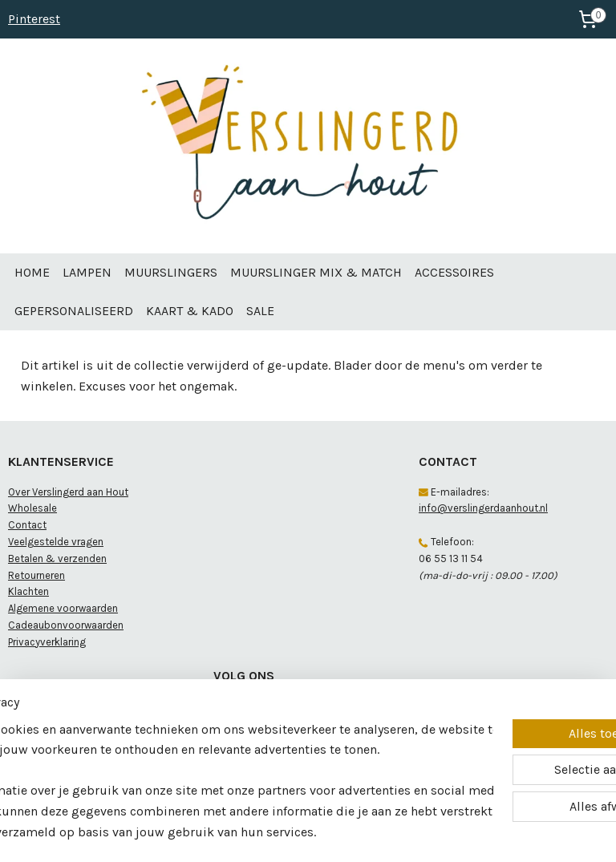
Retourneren (36, 575)
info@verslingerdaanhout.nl (483, 508)
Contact (27, 525)
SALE (260, 311)
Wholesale (32, 508)
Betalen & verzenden (57, 558)
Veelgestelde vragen (56, 542)
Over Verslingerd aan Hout (68, 492)
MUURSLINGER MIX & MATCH (316, 272)
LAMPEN (87, 272)
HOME (32, 272)
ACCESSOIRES (454, 272)
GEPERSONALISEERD (74, 311)
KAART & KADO (190, 311)
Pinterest (34, 19)
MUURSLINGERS (171, 272)
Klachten (28, 591)
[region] (202, 750)
